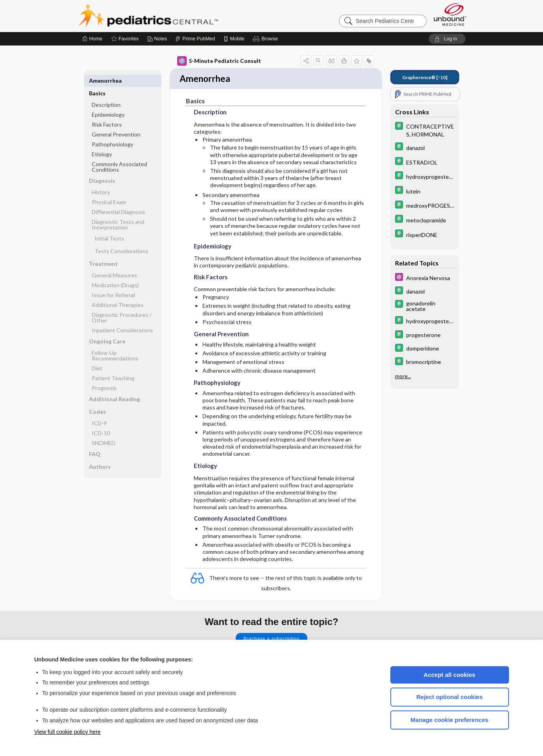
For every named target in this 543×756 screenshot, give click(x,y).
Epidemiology (108, 102)
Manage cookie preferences (449, 720)
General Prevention (116, 122)
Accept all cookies (449, 675)
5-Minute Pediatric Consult (219, 61)
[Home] (92, 39)
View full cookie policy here (68, 732)
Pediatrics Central (177, 16)
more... (403, 376)
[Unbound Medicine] (450, 14)
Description (106, 92)
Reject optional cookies (450, 697)
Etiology (102, 141)
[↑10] (425, 77)
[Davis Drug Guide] (425, 130)
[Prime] (195, 39)
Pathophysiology (113, 132)
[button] (266, 39)
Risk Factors (107, 112)
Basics (97, 81)
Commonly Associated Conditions (119, 154)
